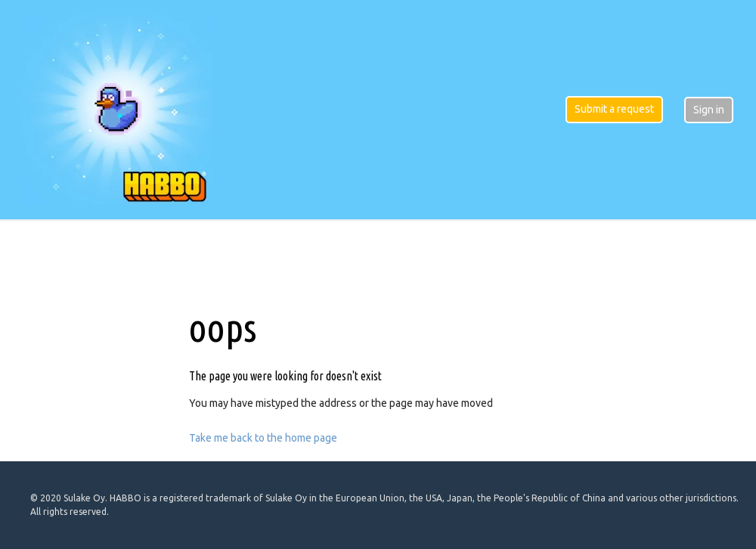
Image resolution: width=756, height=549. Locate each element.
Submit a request (614, 109)
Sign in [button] (709, 110)
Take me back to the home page (263, 438)
